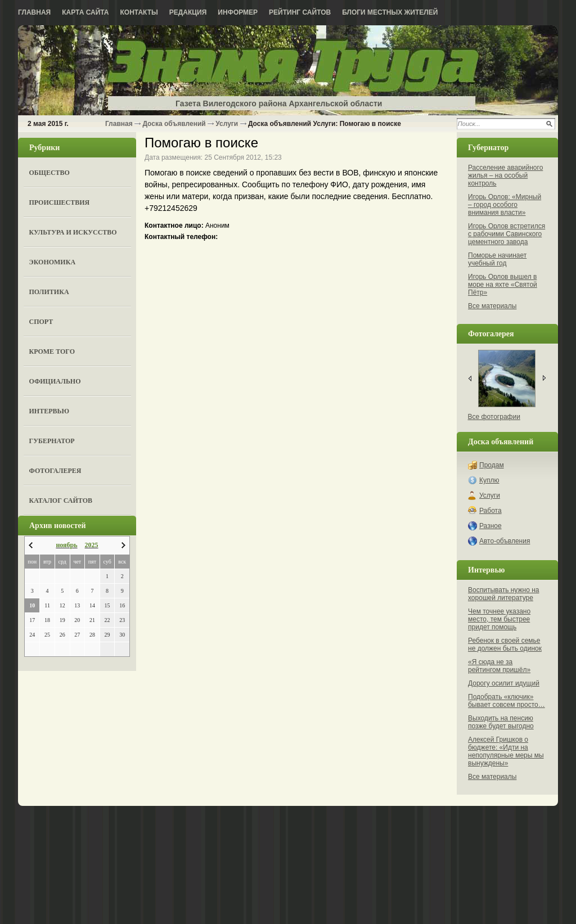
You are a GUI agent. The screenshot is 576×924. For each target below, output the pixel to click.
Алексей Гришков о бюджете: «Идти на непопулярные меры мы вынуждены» (506, 751)
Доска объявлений (174, 124)
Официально (55, 381)
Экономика (53, 262)
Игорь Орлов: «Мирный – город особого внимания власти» (505, 205)
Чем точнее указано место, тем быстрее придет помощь (499, 619)
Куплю (489, 480)
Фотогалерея (55, 471)
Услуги (227, 124)
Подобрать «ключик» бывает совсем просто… (507, 701)
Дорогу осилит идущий (504, 683)
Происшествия (60, 202)
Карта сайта (85, 12)
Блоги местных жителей (390, 12)
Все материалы (492, 306)
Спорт (41, 322)
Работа (490, 511)
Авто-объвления (505, 541)
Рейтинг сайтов (300, 12)
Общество (49, 173)
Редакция (188, 12)
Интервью (49, 411)
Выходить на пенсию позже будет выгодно (501, 722)
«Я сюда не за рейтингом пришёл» (499, 666)
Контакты (139, 12)
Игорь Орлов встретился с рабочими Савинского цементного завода (507, 234)
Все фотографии (494, 417)
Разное (490, 526)
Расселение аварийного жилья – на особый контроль (505, 175)
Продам (492, 465)
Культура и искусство (73, 232)
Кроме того (52, 351)
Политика (49, 292)
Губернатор (52, 441)
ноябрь (66, 545)
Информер (238, 12)
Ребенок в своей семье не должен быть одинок (505, 644)
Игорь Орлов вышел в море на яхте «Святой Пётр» (503, 285)
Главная (34, 12)
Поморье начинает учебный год (497, 259)
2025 (92, 545)
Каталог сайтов (61, 501)
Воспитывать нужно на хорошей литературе (503, 594)
